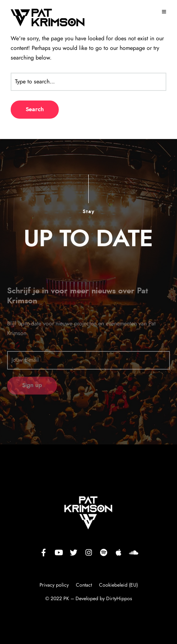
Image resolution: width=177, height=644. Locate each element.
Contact (84, 585)
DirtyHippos (119, 599)
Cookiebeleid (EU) (118, 585)
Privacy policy (55, 585)
